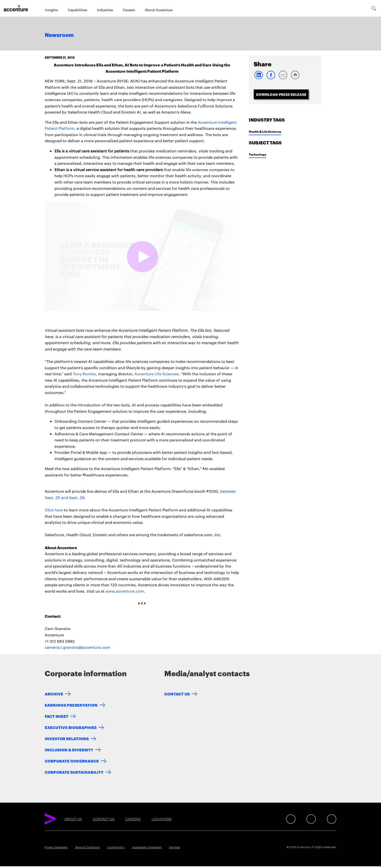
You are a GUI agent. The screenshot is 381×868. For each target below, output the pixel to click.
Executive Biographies (71, 727)
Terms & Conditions (87, 847)
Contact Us (177, 694)
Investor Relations (67, 738)
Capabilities (78, 10)
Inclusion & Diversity (69, 750)
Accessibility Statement (147, 847)
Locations (162, 819)
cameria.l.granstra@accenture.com (78, 647)
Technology (258, 154)
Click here (54, 510)
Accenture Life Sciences (157, 374)
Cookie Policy (116, 847)
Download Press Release (281, 94)
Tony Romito (84, 374)
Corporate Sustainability (74, 772)
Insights (52, 10)
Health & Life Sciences (265, 131)
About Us (73, 819)
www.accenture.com (125, 591)
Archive (54, 694)
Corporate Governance (72, 761)
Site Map (174, 847)
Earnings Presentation (71, 705)
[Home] (16, 8)
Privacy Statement (56, 847)
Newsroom (59, 35)
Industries (105, 10)
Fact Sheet (56, 716)
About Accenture (159, 10)
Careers (129, 10)
